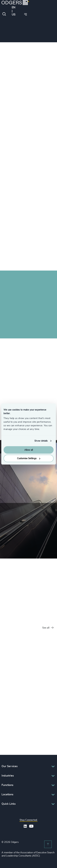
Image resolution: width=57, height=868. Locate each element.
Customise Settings (29, 458)
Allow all (29, 450)
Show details (41, 441)
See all (48, 628)
